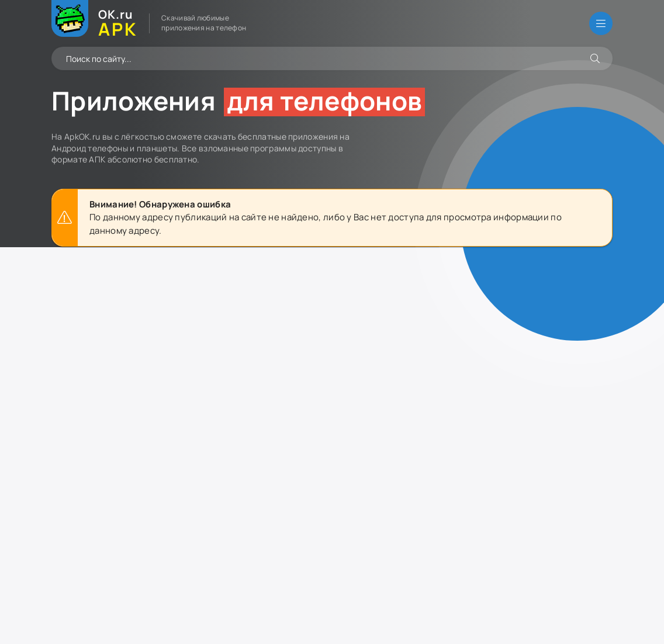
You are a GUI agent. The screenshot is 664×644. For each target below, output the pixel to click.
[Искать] (595, 58)
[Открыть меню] (601, 23)
